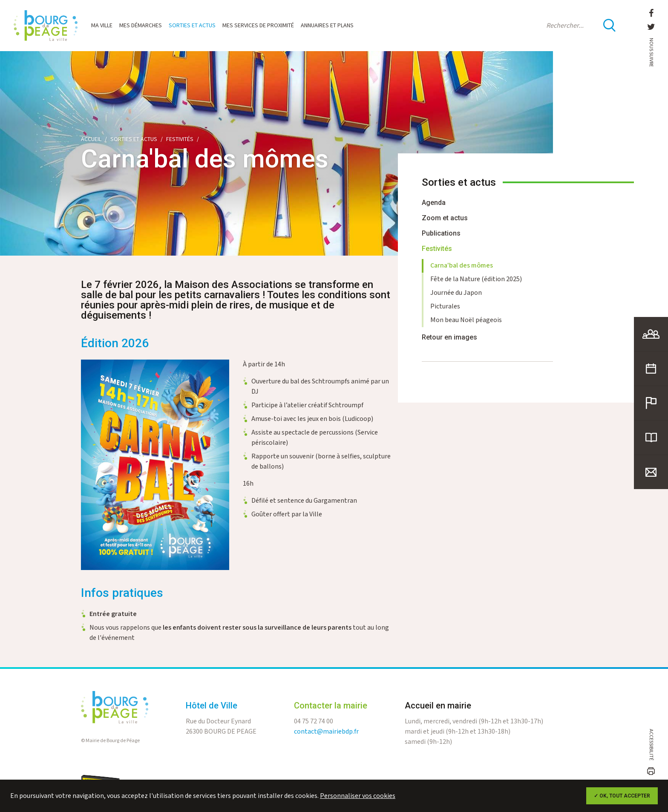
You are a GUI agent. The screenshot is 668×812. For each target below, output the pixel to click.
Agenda (434, 203)
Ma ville (102, 26)
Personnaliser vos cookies (358, 796)
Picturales (445, 307)
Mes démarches (141, 26)
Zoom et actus (445, 218)
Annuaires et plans (327, 26)
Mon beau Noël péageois (466, 320)
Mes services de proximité (258, 26)
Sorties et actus (192, 26)
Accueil (91, 139)
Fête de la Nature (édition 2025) (476, 279)
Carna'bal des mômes (462, 266)
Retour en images (449, 337)
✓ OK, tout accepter (622, 796)
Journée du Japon (456, 293)
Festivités (180, 139)
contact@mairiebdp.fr (326, 738)
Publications (441, 233)
